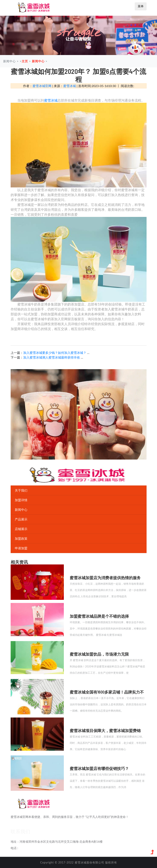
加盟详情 (21, 500)
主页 (25, 61)
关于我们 (21, 490)
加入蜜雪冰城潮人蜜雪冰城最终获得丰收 (52, 357)
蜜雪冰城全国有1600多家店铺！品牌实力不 (107, 692)
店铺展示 (21, 529)
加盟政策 (21, 538)
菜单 (141, 6)
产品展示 (21, 519)
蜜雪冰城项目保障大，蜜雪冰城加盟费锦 (105, 730)
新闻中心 (38, 61)
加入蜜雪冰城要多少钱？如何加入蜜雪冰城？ (55, 353)
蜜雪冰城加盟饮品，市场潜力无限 (99, 654)
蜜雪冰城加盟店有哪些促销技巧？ (99, 768)
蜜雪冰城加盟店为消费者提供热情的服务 (105, 578)
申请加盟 (21, 548)
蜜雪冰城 (70, 86)
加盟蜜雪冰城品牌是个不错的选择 (99, 616)
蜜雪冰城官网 (42, 86)
